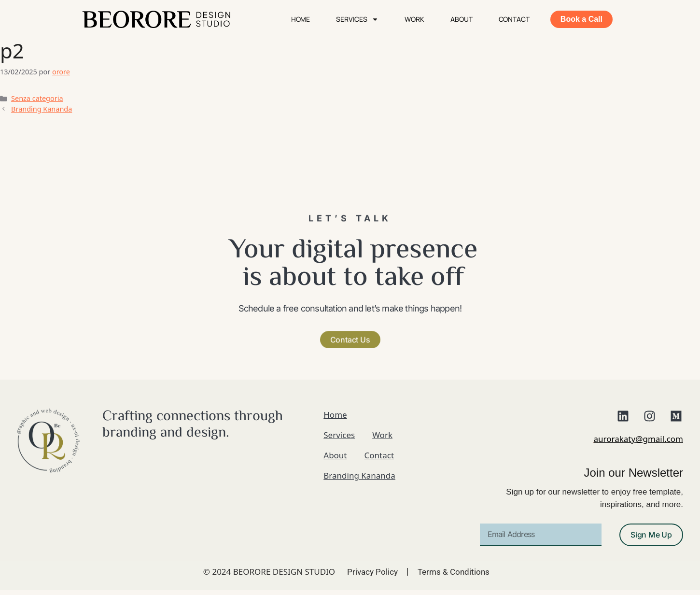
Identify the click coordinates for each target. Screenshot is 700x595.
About (462, 19)
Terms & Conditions (454, 572)
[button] (350, 337)
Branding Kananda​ (42, 109)
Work (414, 19)
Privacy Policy (372, 572)
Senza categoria (37, 98)
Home (301, 19)
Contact (514, 19)
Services (357, 19)
